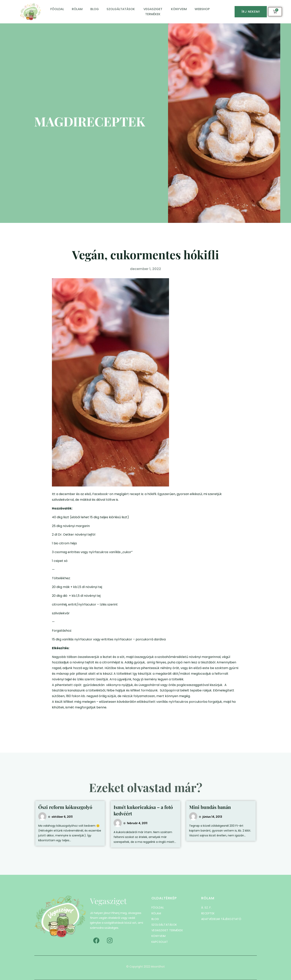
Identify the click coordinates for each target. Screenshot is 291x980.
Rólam (77, 9)
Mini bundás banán (210, 807)
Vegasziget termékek (153, 12)
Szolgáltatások (121, 9)
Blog (95, 9)
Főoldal (57, 9)
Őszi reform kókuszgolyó (65, 807)
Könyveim (179, 9)
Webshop (202, 9)
